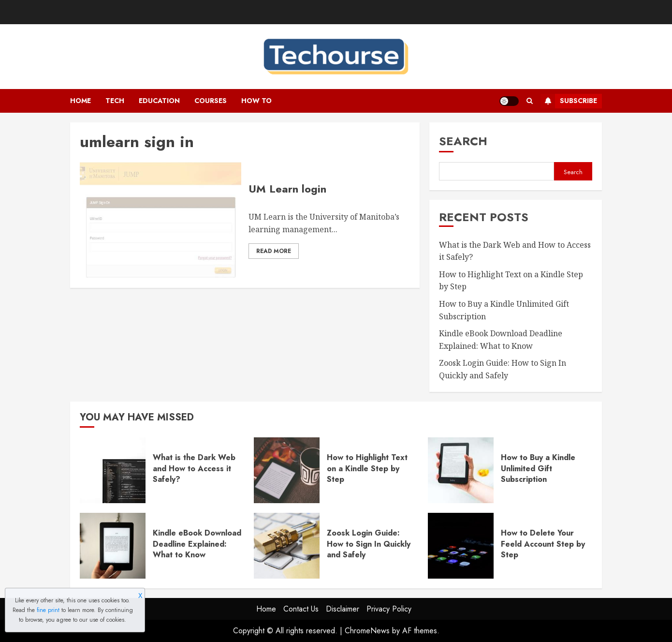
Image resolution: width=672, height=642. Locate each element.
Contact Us (301, 609)
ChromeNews (367, 631)
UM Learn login (287, 189)
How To (256, 101)
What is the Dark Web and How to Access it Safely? (194, 468)
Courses (211, 101)
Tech (115, 101)
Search (463, 141)
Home (80, 101)
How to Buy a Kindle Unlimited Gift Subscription (538, 468)
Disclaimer (343, 609)
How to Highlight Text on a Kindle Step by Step (367, 468)
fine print (48, 610)
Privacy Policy (389, 609)
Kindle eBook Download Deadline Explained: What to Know (197, 544)
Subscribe (569, 101)
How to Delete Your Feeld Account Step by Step (543, 544)
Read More (274, 251)
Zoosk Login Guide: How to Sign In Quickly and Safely (369, 544)
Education (159, 101)
